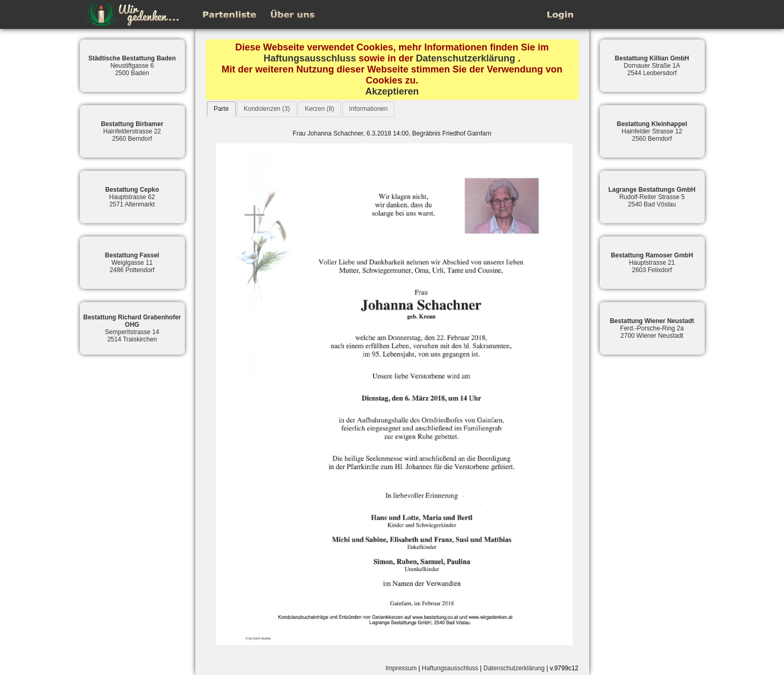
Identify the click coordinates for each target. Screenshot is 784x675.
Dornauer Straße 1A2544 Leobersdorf (652, 66)
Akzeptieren (392, 91)
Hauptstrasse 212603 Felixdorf (652, 263)
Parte (221, 109)
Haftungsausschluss (310, 58)
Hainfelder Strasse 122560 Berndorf (652, 131)
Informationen (368, 109)
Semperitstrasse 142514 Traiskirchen (132, 328)
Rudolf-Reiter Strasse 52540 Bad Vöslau (652, 197)
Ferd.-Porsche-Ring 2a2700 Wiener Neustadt (652, 328)
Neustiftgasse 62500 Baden (132, 66)
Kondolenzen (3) (267, 109)
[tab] (221, 109)
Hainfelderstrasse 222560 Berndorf (132, 131)
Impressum (401, 668)
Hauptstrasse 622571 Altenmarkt (132, 197)
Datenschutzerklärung (466, 58)
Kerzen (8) (319, 109)
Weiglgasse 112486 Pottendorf (132, 263)
